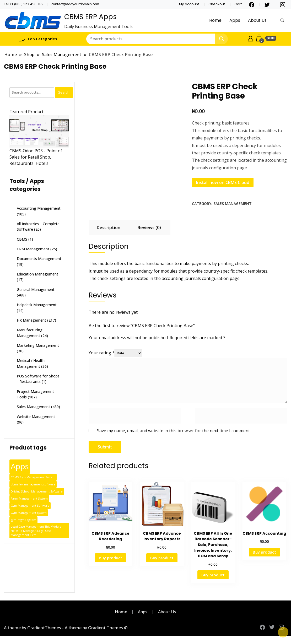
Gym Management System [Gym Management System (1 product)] (29, 513)
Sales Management (233, 204)
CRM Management (33, 249)
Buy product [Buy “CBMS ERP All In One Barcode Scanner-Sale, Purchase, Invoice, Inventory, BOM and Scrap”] (213, 575)
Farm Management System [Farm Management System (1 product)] (29, 499)
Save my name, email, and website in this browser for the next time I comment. (174, 431)
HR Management (31, 320)
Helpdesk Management (37, 305)
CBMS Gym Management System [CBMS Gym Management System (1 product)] (33, 477)
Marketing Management (38, 345)
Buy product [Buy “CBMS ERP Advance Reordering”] (111, 558)
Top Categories (38, 39)
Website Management (36, 417)
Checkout (217, 4)
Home (215, 20)
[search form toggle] (282, 21)
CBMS (22, 239)
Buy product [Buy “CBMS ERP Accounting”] (264, 552)
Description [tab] (109, 228)
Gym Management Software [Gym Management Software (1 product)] (30, 506)
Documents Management (39, 259)
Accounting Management (39, 208)
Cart (238, 4)
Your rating (102, 353)
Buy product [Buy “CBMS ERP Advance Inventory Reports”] (162, 558)
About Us (257, 20)
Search (64, 92)
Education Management (37, 274)
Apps (235, 20)
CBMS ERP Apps (90, 17)
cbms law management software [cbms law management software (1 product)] (33, 484)
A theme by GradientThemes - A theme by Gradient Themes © (66, 628)
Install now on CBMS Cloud (223, 182)
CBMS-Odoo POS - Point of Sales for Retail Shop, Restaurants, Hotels (36, 157)
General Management (36, 289)
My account (189, 4)
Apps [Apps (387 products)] (20, 466)
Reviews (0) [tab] (149, 228)
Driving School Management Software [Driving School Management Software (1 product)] (37, 491)
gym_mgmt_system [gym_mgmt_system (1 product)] (23, 520)
